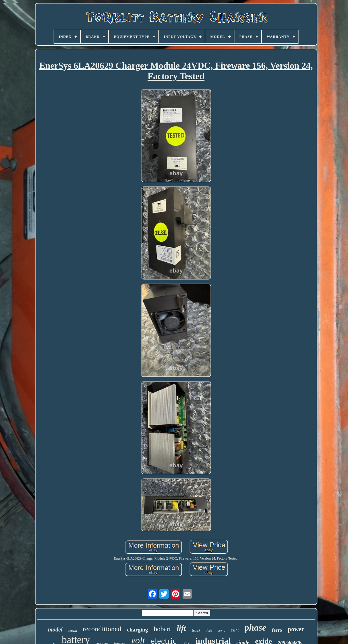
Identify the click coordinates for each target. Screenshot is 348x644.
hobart (162, 629)
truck (196, 630)
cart (235, 630)
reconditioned (102, 629)
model (55, 629)
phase (255, 628)
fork (209, 631)
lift (181, 628)
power (296, 629)
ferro (277, 630)
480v (222, 631)
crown (73, 631)
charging (137, 630)
